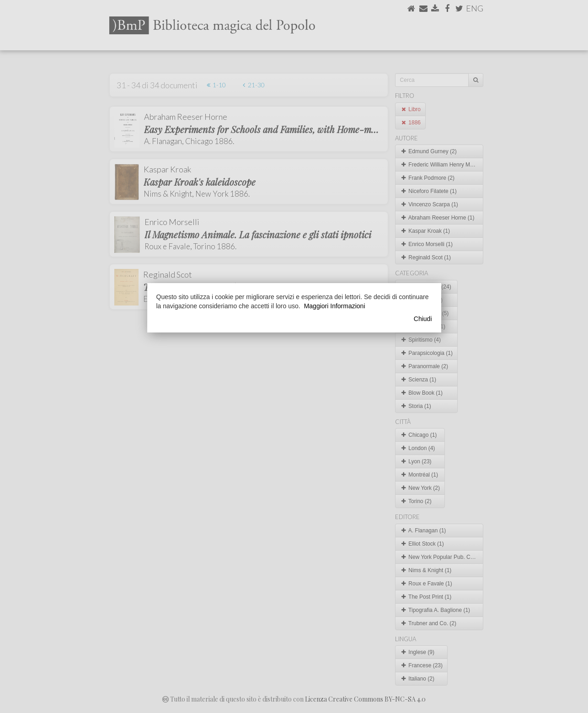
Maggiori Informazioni (335, 306)
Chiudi (423, 319)
